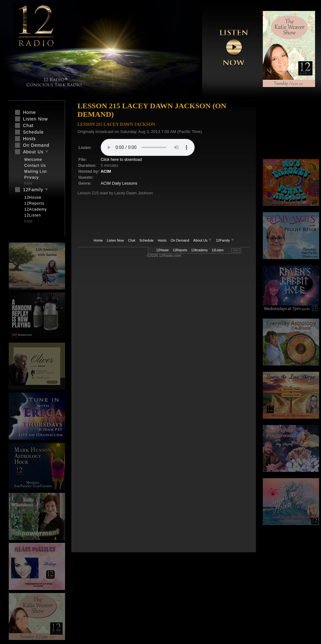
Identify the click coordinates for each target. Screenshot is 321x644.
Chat (132, 240)
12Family (225, 240)
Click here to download (121, 159)
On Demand (180, 240)
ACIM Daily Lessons (119, 183)
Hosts (162, 240)
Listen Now (115, 240)
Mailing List (36, 171)
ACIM (106, 171)
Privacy (32, 177)
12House (162, 250)
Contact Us (35, 166)
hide (235, 250)
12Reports (180, 250)
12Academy (199, 250)
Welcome (33, 160)
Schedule (146, 240)
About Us (203, 240)
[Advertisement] (291, 130)
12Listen (218, 250)
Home (98, 240)
